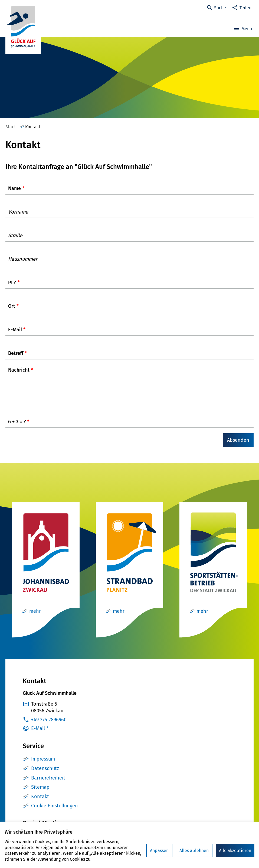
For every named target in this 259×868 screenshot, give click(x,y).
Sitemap (40, 792)
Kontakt (40, 802)
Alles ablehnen (194, 851)
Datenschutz (45, 774)
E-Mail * (40, 734)
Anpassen (159, 851)
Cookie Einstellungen (55, 811)
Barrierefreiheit (48, 783)
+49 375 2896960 (49, 725)
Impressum (43, 764)
